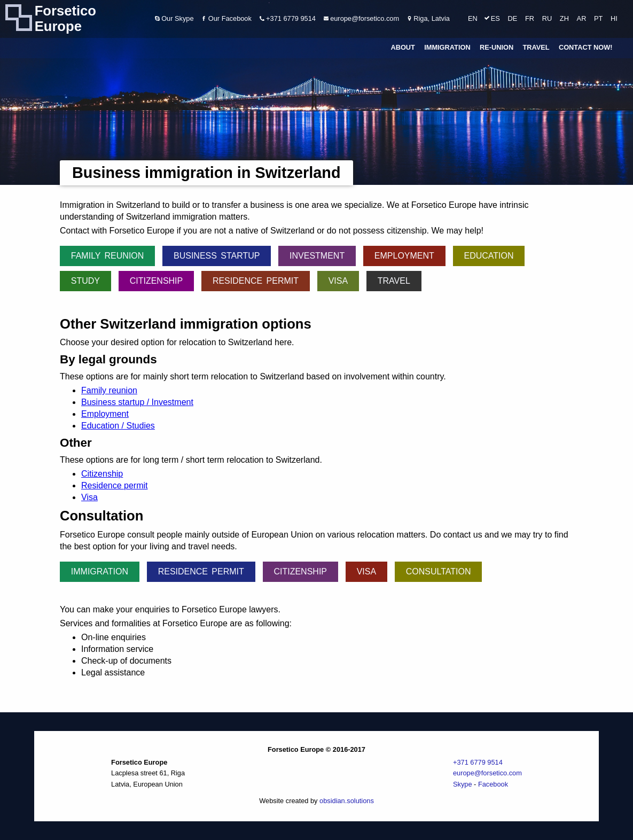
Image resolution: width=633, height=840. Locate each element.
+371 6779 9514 (288, 18)
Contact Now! (586, 48)
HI (614, 18)
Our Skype (174, 18)
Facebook (493, 784)
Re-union (497, 48)
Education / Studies (118, 426)
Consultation (439, 571)
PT (598, 18)
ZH (564, 18)
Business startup (217, 256)
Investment (317, 256)
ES (495, 18)
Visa (338, 281)
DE (513, 18)
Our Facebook (226, 18)
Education (489, 256)
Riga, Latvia (428, 18)
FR (530, 18)
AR (582, 18)
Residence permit (256, 281)
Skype (463, 784)
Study (85, 281)
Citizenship (157, 281)
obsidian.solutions (347, 801)
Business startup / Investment (137, 402)
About (403, 48)
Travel (536, 48)
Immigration (447, 48)
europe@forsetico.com (361, 18)
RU (547, 18)
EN (473, 18)
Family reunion (108, 256)
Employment (404, 256)
